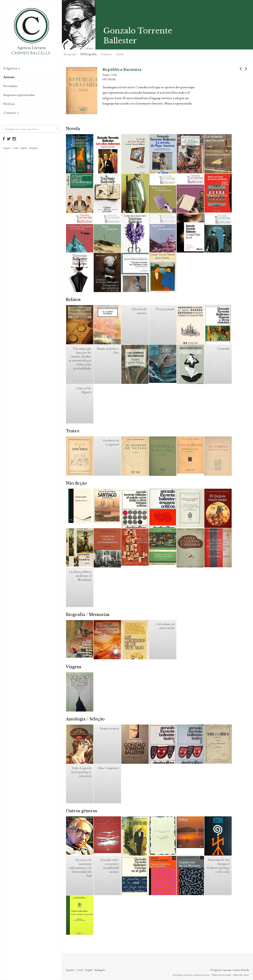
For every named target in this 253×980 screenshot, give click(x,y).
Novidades (10, 86)
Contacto (11, 113)
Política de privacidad (221, 975)
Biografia (70, 54)
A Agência (12, 68)
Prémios (106, 54)
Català (15, 148)
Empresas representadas (19, 95)
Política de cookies (241, 975)
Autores (9, 77)
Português (34, 148)
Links (120, 54)
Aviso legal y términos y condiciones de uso (191, 975)
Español (7, 148)
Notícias (9, 104)
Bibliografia (89, 54)
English (24, 148)
